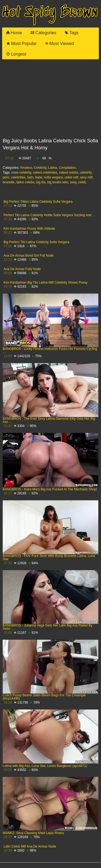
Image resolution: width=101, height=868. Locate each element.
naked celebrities (45, 173)
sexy (73, 182)
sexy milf (86, 177)
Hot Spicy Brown (50, 13)
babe (39, 177)
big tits (41, 182)
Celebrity (40, 168)
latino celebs (25, 182)
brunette (9, 182)
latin (30, 177)
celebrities (18, 177)
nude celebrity (21, 173)
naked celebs (69, 173)
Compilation (67, 168)
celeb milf (72, 177)
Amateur (26, 168)
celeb (82, 182)
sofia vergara (53, 177)
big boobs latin (58, 182)
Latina (53, 168)
